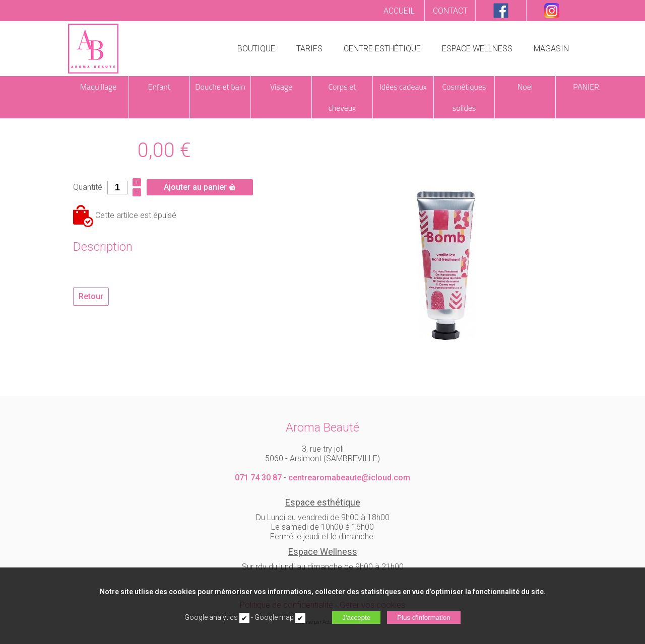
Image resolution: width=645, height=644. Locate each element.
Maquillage (99, 87)
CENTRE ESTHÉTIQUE (382, 49)
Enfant (159, 87)
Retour (91, 296)
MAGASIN (551, 49)
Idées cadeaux (403, 87)
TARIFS (309, 49)
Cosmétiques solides (464, 97)
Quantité (88, 187)
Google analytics (211, 617)
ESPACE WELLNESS (477, 49)
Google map (274, 617)
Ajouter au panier (200, 187)
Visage (281, 87)
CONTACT (450, 11)
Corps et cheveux (342, 97)
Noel (525, 87)
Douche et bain (220, 87)
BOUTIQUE (256, 49)
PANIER (586, 87)
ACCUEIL (399, 11)
